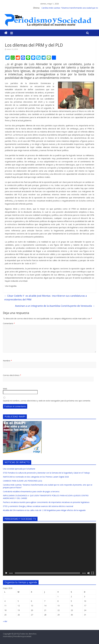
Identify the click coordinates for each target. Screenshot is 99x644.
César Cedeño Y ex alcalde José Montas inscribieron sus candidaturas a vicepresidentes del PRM (46, 298)
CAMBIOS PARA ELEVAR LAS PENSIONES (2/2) (22, 481)
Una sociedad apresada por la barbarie (19, 469)
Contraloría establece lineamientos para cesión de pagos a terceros (31, 491)
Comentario (9, 323)
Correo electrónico (12, 375)
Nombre (7, 361)
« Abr (5, 621)
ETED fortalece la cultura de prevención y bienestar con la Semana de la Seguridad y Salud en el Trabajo (46, 473)
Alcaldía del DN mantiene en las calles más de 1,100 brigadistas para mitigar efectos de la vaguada (44, 510)
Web (5, 389)
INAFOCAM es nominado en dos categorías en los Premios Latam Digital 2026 (36, 477)
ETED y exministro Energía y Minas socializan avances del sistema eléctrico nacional (38, 506)
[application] (49, 549)
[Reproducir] (6, 573)
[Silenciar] (89, 573)
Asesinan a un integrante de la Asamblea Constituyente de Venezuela (55, 306)
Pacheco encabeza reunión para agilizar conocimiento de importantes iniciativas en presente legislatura (46, 502)
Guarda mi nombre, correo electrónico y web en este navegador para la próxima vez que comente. (47, 401)
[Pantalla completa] (93, 573)
